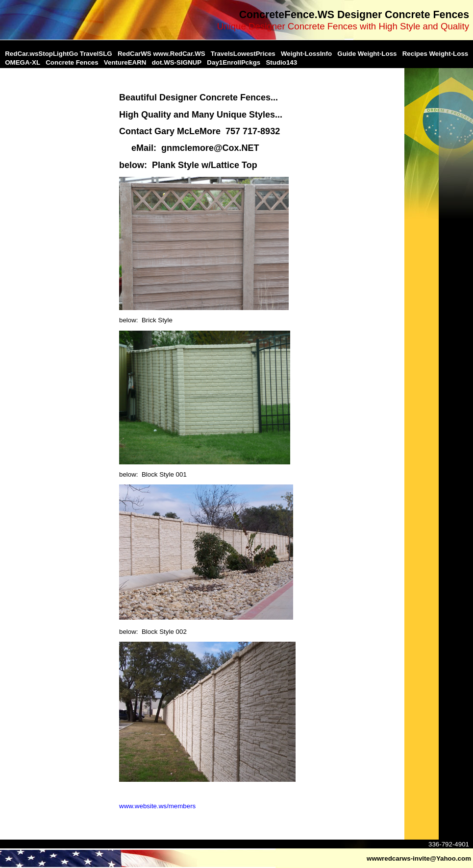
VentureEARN (125, 62)
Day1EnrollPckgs (234, 62)
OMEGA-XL (23, 62)
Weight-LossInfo (306, 54)
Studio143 (281, 62)
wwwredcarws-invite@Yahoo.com (419, 858)
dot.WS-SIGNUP (177, 62)
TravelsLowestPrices (243, 54)
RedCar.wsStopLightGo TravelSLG (58, 54)
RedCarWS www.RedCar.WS (162, 54)
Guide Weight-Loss (367, 54)
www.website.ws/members (157, 806)
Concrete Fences (72, 62)
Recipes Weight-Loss (436, 54)
